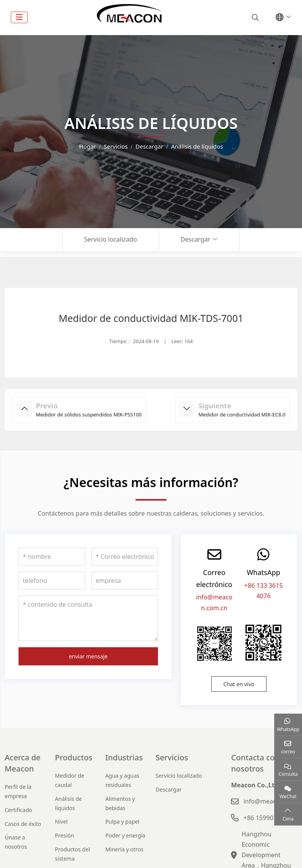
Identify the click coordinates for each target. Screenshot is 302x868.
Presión (64, 835)
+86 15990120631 (269, 818)
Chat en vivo (239, 684)
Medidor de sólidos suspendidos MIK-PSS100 (89, 415)
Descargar (196, 239)
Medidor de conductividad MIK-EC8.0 (242, 415)
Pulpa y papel (122, 821)
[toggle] (19, 17)
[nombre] (52, 557)
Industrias (124, 757)
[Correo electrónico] (125, 557)
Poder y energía (126, 835)
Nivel (61, 821)
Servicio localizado (111, 239)
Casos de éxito (23, 824)
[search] (254, 17)
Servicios (172, 757)
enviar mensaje (88, 656)
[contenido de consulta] (88, 618)
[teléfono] (52, 580)
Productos (74, 757)
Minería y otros (125, 849)
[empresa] (125, 580)
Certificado (18, 810)
